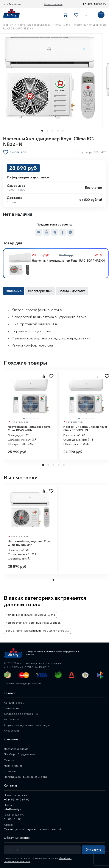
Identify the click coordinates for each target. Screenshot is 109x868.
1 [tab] (44, 465)
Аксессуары (12, 730)
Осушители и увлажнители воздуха (27, 725)
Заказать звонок (53, 4)
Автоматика (12, 719)
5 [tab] (64, 465)
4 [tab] (59, 465)
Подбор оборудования (20, 754)
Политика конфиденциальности (22, 683)
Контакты (10, 771)
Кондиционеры (14, 702)
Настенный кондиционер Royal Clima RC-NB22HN (30, 543)
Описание (14, 291)
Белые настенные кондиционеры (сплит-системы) (37, 630)
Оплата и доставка (71, 291)
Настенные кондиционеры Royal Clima (30, 615)
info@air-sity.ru (12, 4)
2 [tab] (49, 465)
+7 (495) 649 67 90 (94, 4)
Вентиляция (12, 708)
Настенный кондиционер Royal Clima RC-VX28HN (30, 429)
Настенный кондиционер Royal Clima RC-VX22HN (85, 429)
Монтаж (9, 760)
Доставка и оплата (16, 749)
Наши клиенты (13, 765)
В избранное (18, 152)
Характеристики (40, 291)
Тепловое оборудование (21, 713)
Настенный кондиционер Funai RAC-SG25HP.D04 (69, 261)
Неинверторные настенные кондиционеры (33, 623)
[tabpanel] (31, 415)
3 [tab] (54, 465)
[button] (41, 130)
